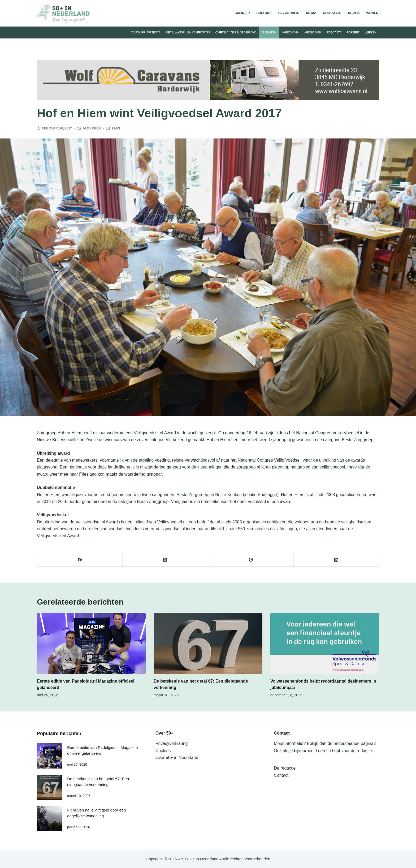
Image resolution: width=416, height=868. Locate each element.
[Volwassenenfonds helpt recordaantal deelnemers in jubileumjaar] (325, 643)
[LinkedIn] (336, 560)
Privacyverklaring (172, 743)
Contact (281, 775)
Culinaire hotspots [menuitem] (146, 32)
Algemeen (92, 128)
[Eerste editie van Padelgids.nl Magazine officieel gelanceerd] (91, 643)
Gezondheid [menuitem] (289, 13)
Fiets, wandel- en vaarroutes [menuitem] (188, 32)
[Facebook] (80, 560)
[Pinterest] (251, 560)
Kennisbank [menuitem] (313, 32)
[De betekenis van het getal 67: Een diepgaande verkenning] (208, 643)
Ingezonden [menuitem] (290, 32)
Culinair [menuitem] (242, 13)
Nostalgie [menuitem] (332, 13)
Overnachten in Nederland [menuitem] (236, 32)
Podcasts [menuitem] (334, 32)
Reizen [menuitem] (354, 13)
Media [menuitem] (311, 13)
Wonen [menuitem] (372, 13)
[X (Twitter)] (165, 560)
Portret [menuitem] (353, 32)
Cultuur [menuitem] (264, 13)
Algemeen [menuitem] (269, 32)
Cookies (163, 751)
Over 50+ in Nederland (177, 758)
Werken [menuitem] (371, 32)
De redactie (285, 768)
